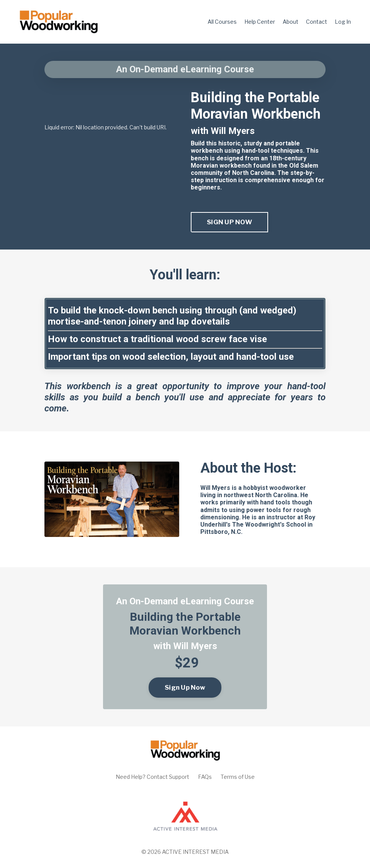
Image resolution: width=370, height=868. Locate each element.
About (291, 22)
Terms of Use (238, 777)
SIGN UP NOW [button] (229, 222)
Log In (343, 22)
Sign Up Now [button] (185, 687)
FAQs (205, 777)
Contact (317, 22)
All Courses (222, 22)
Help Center (260, 22)
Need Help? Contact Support (152, 777)
